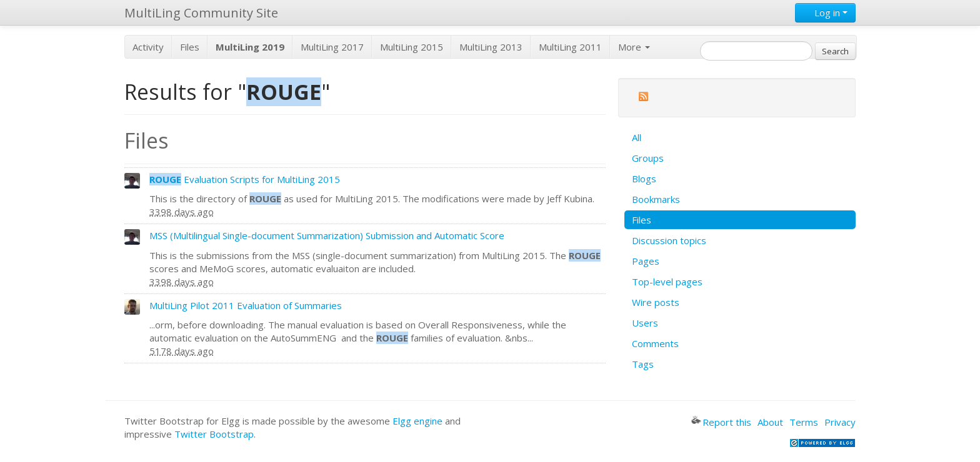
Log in (825, 12)
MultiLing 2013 (491, 47)
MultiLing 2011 (570, 47)
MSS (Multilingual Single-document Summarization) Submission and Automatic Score (327, 235)
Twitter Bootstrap (214, 434)
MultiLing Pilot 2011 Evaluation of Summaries (246, 305)
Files (190, 47)
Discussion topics (669, 240)
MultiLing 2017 (332, 47)
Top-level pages (667, 282)
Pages (646, 261)
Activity (148, 47)
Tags (643, 364)
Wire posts (656, 302)
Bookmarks (656, 199)
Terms (804, 422)
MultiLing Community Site (201, 13)
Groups (648, 158)
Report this (721, 422)
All (637, 137)
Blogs (644, 179)
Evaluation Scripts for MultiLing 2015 (245, 179)
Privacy (840, 422)
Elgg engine (417, 421)
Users (645, 323)
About (770, 422)
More (634, 47)
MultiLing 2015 (412, 47)
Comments (655, 343)
